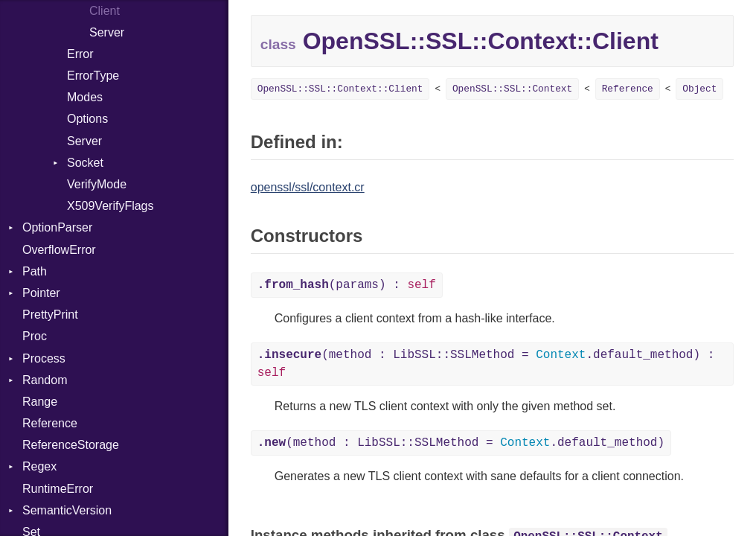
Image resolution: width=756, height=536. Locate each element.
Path (35, 271)
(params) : (347, 285)
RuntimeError (58, 489)
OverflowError (59, 250)
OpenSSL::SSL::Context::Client (340, 89)
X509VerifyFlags (110, 206)
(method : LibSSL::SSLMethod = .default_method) (461, 443)
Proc (35, 336)
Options (87, 119)
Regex (39, 466)
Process (44, 358)
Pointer (41, 293)
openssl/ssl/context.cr (308, 187)
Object (699, 89)
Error (80, 54)
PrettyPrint (50, 315)
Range (40, 402)
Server (107, 32)
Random (45, 380)
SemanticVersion (67, 510)
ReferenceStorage (71, 445)
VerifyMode (97, 184)
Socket (85, 163)
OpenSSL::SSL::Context (512, 89)
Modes (85, 97)
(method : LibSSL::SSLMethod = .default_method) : (486, 364)
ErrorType (93, 76)
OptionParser (57, 227)
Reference (50, 423)
